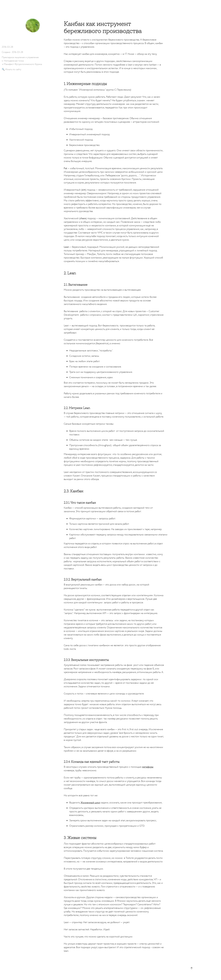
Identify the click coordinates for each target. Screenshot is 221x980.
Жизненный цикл (90, 803)
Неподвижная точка (14, 61)
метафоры (148, 767)
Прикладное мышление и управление (20, 57)
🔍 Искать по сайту (11, 69)
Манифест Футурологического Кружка (23, 64)
